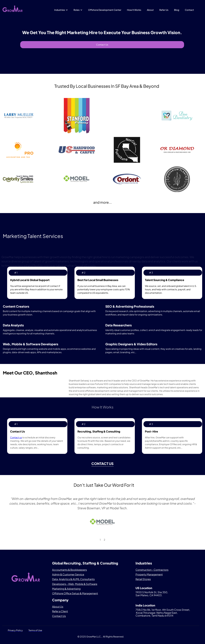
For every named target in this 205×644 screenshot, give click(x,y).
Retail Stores (143, 579)
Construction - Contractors (152, 570)
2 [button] (104, 540)
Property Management (149, 574)
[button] (61, 10)
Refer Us (164, 10)
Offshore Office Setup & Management (75, 593)
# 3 (151, 273)
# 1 (16, 273)
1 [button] (100, 540)
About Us (58, 607)
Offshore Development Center (105, 10)
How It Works (134, 10)
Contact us (16, 437)
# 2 (84, 273)
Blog (177, 10)
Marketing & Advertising (66, 589)
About (150, 10)
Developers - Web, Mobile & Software (75, 584)
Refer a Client (60, 611)
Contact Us (102, 45)
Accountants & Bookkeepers (69, 570)
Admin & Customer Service (68, 574)
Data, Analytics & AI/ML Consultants (73, 579)
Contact (189, 10)
